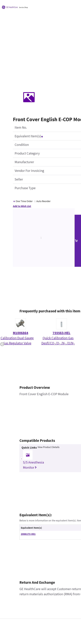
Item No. (21, 127)
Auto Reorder (43, 201)
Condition (22, 145)
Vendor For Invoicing (29, 171)
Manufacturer (24, 162)
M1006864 (21, 333)
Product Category (27, 153)
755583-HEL (61, 333)
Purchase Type (25, 188)
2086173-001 (28, 534)
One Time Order (24, 201)
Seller (19, 179)
